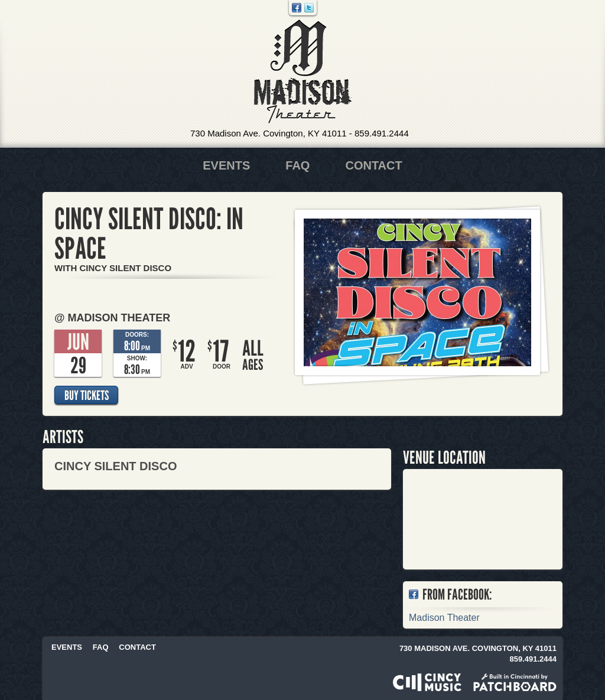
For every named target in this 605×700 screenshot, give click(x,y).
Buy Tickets (87, 395)
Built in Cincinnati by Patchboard (515, 682)
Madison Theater (303, 72)
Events (226, 165)
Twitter (309, 8)
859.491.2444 (382, 133)
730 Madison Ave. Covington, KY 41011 (269, 133)
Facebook (297, 8)
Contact (373, 165)
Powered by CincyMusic (427, 682)
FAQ (297, 165)
